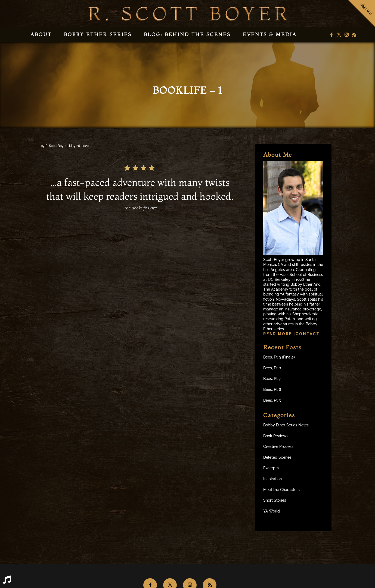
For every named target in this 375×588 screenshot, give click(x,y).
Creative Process (278, 446)
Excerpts (271, 468)
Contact (308, 334)
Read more (278, 334)
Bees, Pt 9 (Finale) (279, 357)
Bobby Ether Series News (286, 425)
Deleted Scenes (277, 457)
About (41, 34)
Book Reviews (276, 436)
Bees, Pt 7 (272, 379)
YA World (272, 511)
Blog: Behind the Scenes (187, 34)
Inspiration (272, 479)
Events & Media (270, 34)
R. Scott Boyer (56, 146)
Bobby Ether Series (98, 34)
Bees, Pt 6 (272, 389)
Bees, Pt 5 (272, 400)
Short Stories (275, 500)
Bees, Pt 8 (272, 368)
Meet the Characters (281, 490)
